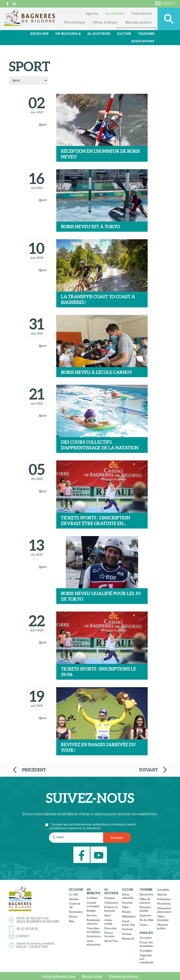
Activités (127, 903)
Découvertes (146, 894)
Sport (42, 125)
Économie (110, 928)
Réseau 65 (128, 939)
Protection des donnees (124, 976)
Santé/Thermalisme (111, 941)
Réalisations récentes (94, 922)
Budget (91, 911)
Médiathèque (129, 916)
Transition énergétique (94, 930)
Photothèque (75, 23)
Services (92, 915)
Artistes (127, 934)
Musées (127, 912)
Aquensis (145, 915)
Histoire (74, 899)
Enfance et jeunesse (111, 909)
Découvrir (40, 34)
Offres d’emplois (163, 918)
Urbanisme (111, 903)
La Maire (92, 898)
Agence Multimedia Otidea (59, 976)
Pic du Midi (146, 920)
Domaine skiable (145, 909)
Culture (124, 34)
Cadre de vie (75, 905)
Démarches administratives (164, 910)
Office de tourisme (145, 901)
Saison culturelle (128, 896)
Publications (142, 14)
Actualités (115, 14)
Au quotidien (99, 34)
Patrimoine (76, 912)
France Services (109, 934)
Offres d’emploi (105, 23)
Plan (72, 921)
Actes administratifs (94, 943)
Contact (165, 4)
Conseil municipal (93, 904)
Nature (73, 916)
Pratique (110, 898)
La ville (73, 894)
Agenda (92, 14)
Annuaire (146, 938)
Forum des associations (146, 944)
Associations (143, 41)
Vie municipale (68, 34)
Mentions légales (92, 976)
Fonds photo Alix (128, 923)
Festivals (127, 929)
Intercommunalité (94, 936)
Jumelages (146, 951)
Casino (144, 925)
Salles (125, 907)
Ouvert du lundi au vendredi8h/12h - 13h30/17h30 (35, 945)
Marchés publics (139, 23)
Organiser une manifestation (146, 959)
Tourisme (146, 34)
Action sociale (108, 922)
